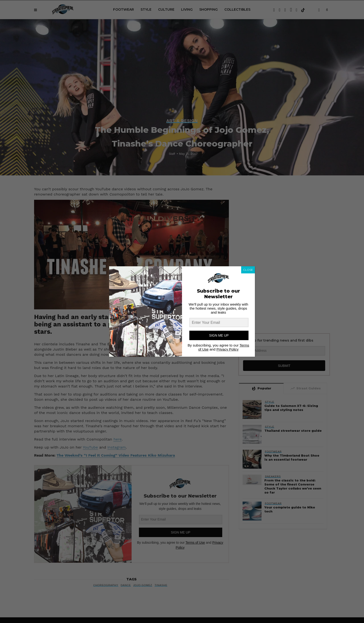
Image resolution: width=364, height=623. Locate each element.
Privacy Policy (227, 349)
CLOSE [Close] (248, 270)
